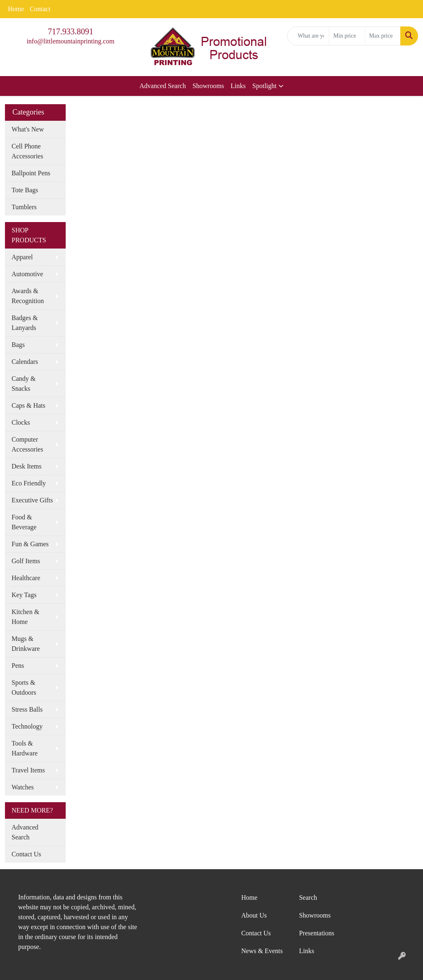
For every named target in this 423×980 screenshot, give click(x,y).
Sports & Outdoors (24, 687)
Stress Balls (27, 709)
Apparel (22, 257)
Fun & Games (30, 544)
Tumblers (24, 207)
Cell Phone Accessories (27, 151)
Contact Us (26, 854)
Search (308, 898)
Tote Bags (25, 190)
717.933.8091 (71, 31)
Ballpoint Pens (31, 173)
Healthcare (26, 578)
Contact (40, 9)
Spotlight (265, 86)
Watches (23, 787)
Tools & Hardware (25, 748)
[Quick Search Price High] (383, 36)
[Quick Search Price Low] (347, 36)
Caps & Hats (29, 405)
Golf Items (26, 561)
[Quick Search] (308, 36)
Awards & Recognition (28, 296)
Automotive (27, 274)
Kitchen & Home (25, 617)
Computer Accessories (27, 444)
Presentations (317, 933)
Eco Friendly (29, 483)
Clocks (21, 422)
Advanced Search (163, 86)
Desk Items (26, 466)
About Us (254, 915)
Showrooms (208, 86)
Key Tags (24, 595)
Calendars (25, 362)
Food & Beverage (24, 522)
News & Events (262, 951)
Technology (27, 726)
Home (16, 9)
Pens (18, 666)
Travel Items (28, 770)
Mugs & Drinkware (26, 644)
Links (238, 86)
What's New (28, 129)
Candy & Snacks (24, 384)
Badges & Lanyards (25, 323)
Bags (18, 345)
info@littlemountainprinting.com (70, 41)
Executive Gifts (32, 500)
